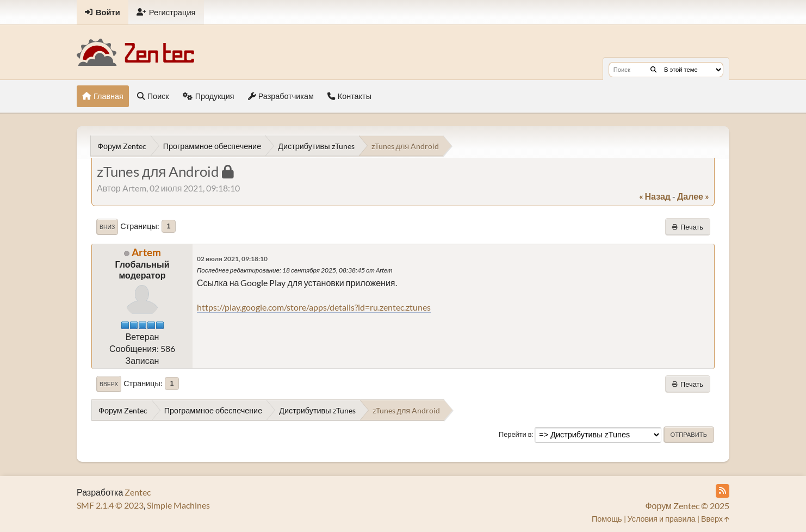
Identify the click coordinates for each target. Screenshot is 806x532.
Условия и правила (662, 519)
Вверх (109, 384)
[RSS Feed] (723, 491)
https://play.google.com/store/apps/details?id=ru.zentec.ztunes (314, 307)
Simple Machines (178, 505)
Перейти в (515, 434)
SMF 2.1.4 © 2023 (110, 505)
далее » (693, 196)
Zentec (138, 492)
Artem (146, 252)
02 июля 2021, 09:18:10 (232, 259)
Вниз (107, 227)
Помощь (607, 519)
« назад (655, 196)
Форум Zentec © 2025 (687, 506)
